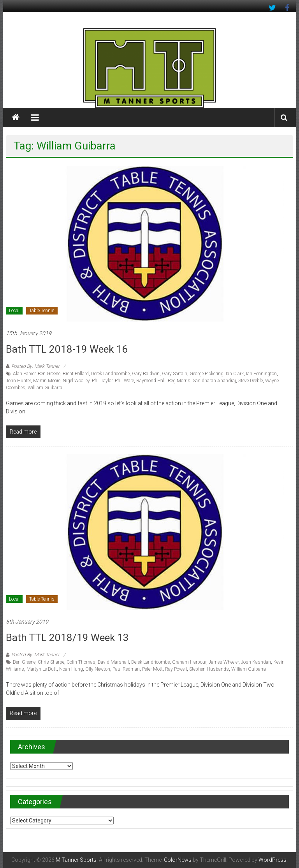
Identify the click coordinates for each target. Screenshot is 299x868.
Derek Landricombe (110, 374)
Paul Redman (126, 669)
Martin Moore (47, 381)
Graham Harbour (189, 662)
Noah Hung (71, 669)
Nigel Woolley (76, 381)
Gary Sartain (175, 374)
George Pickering (207, 374)
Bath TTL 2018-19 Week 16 (67, 349)
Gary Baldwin (146, 374)
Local (14, 311)
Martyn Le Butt (42, 669)
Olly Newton (98, 669)
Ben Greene (49, 374)
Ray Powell (176, 669)
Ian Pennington (261, 374)
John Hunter (18, 381)
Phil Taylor (102, 381)
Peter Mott (152, 669)
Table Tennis (42, 311)
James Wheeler (224, 662)
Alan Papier (24, 374)
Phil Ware (124, 381)
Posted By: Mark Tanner (35, 366)
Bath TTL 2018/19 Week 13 (67, 638)
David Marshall (113, 662)
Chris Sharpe (51, 662)
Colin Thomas (81, 662)
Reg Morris (179, 381)
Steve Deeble (251, 381)
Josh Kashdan (256, 662)
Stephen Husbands (209, 669)
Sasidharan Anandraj (214, 381)
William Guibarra (45, 388)
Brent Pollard (76, 374)
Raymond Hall (151, 381)
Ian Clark (235, 374)
